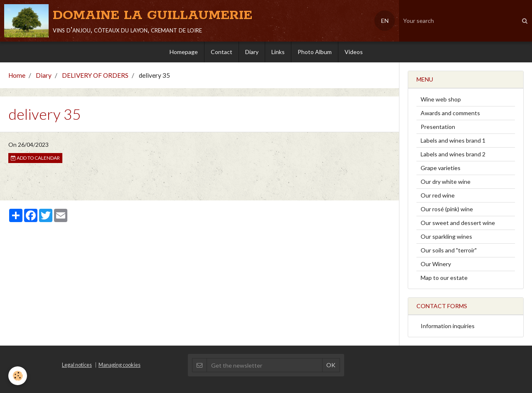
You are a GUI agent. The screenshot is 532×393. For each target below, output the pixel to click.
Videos (354, 52)
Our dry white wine (446, 182)
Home (17, 75)
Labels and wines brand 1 (453, 140)
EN (385, 21)
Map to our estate (444, 278)
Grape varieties (441, 168)
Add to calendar (35, 158)
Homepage (184, 52)
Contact (222, 52)
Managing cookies (119, 365)
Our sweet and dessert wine (458, 223)
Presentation (438, 127)
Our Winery (436, 264)
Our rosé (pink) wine (447, 209)
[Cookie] (18, 376)
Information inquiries (448, 326)
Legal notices (77, 365)
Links (278, 52)
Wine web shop (441, 99)
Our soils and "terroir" (449, 250)
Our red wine (438, 195)
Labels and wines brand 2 (453, 154)
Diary (252, 52)
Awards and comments (450, 113)
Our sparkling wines (446, 236)
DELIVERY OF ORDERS (95, 75)
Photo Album (315, 52)
